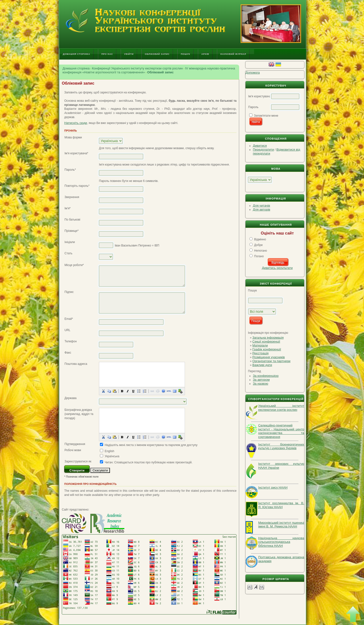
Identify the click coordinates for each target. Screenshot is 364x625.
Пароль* (70, 170)
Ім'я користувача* (76, 153)
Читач (109, 462)
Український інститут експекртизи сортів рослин (281, 408)
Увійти (129, 54)
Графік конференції (267, 349)
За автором (261, 380)
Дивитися (260, 146)
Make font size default (256, 587)
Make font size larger (262, 587)
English (109, 451)
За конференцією (266, 376)
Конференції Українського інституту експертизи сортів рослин (137, 68)
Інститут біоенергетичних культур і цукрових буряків (281, 446)
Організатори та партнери (271, 361)
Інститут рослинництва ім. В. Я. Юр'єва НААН (281, 505)
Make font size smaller (250, 587)
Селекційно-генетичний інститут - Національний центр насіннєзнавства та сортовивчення (281, 431)
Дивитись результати (277, 268)
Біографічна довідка (78, 410)
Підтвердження (75, 444)
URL (67, 330)
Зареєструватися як (78, 461)
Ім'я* (68, 208)
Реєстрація (260, 353)
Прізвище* (72, 231)
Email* (69, 319)
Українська (112, 456)
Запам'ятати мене (266, 116)
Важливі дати (262, 365)
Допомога (253, 73)
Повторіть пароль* (77, 186)
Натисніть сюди (76, 123)
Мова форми (73, 137)
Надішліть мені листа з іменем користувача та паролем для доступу (151, 445)
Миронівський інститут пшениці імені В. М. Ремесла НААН (281, 525)
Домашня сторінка (76, 54)
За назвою (261, 384)
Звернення (72, 197)
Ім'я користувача (259, 96)
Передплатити (263, 150)
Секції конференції (266, 341)
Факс (68, 353)
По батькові (72, 220)
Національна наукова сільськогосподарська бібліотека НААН (281, 542)
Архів (205, 54)
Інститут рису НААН (273, 487)
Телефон (71, 341)
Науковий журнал (233, 54)
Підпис (69, 292)
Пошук (185, 54)
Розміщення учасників (269, 357)
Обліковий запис (157, 54)
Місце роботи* (74, 265)
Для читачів (261, 206)
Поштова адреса (76, 364)
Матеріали (260, 345)
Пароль (253, 107)
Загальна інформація (268, 338)
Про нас (107, 54)
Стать (68, 253)
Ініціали (70, 242)
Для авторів (262, 209)
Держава (70, 398)
